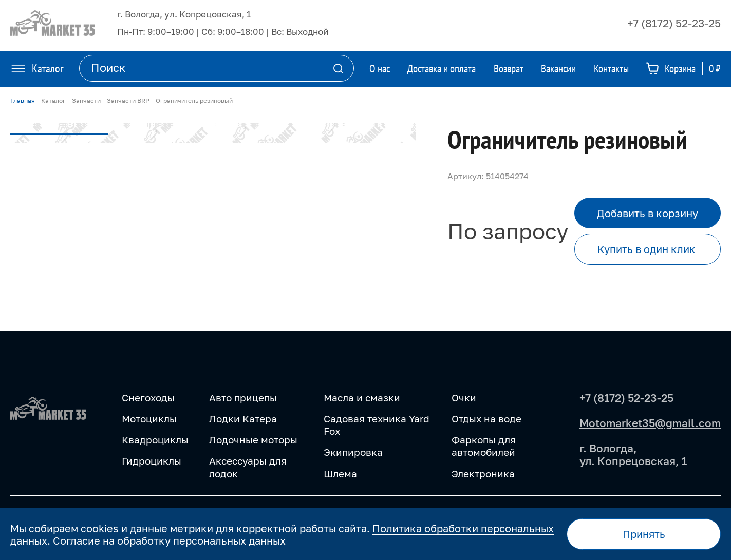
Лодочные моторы (253, 440)
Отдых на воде (486, 419)
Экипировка (353, 452)
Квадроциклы (155, 440)
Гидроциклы (152, 461)
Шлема (340, 474)
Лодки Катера (243, 419)
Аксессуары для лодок (248, 467)
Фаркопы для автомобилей (484, 446)
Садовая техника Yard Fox (377, 425)
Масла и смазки (362, 398)
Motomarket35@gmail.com (650, 423)
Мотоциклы (149, 419)
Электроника (483, 474)
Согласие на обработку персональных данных (169, 540)
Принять (644, 534)
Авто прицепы (243, 398)
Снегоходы (148, 398)
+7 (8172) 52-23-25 (674, 23)
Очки (464, 398)
